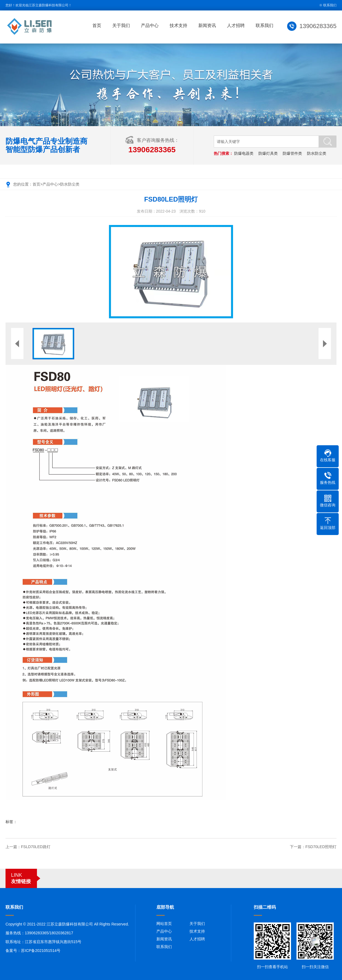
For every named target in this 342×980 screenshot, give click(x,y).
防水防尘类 (317, 153)
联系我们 (330, 5)
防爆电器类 (244, 153)
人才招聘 (236, 25)
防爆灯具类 (268, 153)
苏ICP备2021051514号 (41, 951)
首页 (97, 25)
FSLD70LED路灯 (36, 847)
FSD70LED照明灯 (321, 847)
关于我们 (122, 25)
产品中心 (150, 25)
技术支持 (179, 25)
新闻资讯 (208, 25)
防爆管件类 (292, 153)
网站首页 (164, 924)
